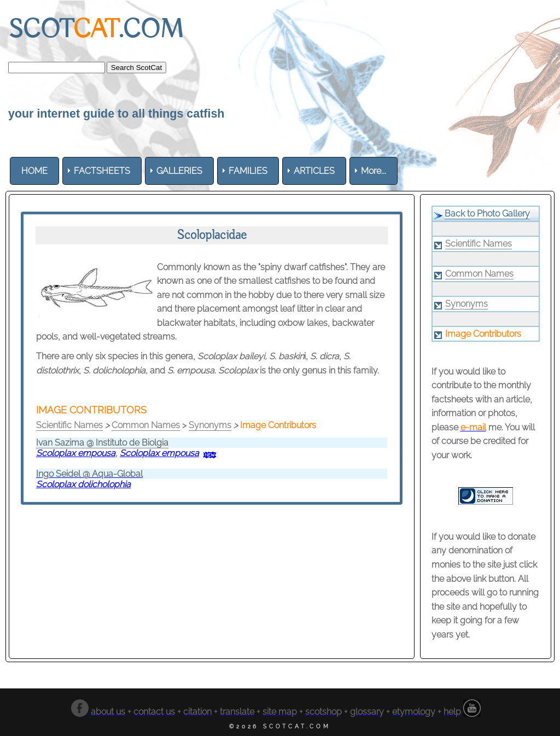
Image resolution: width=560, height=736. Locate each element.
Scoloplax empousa (76, 453)
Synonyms (210, 425)
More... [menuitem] (374, 171)
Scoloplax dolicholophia (83, 484)
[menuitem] (34, 171)
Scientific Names (69, 425)
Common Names (146, 425)
